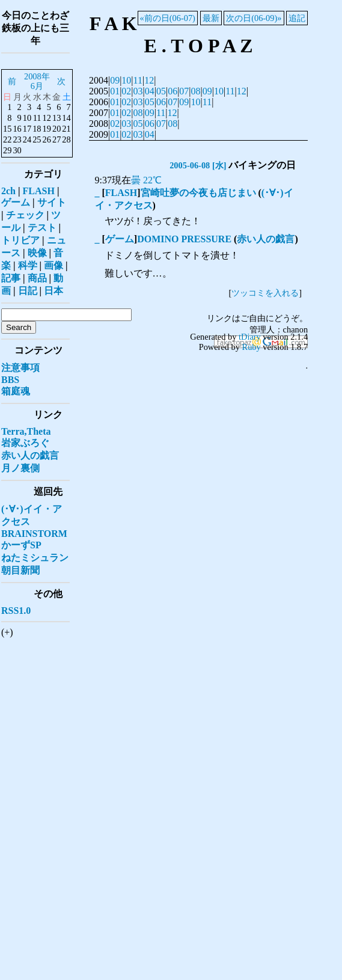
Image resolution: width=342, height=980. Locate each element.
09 (115, 80)
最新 (211, 18)
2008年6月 (37, 81)
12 (149, 80)
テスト (42, 228)
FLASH (121, 193)
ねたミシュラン (35, 558)
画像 (53, 265)
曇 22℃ (146, 180)
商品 (37, 278)
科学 (28, 265)
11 (138, 80)
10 (126, 80)
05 (161, 91)
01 (115, 91)
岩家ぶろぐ (25, 443)
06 (173, 91)
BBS (10, 380)
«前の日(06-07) (168, 18)
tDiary (250, 337)
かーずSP (21, 545)
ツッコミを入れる (265, 293)
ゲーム (120, 239)
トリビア (20, 240)
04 (150, 91)
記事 (11, 278)
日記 (28, 291)
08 (196, 91)
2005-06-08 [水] (198, 165)
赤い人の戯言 (266, 239)
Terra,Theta (26, 431)
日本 (53, 291)
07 (184, 91)
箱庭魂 (16, 391)
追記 (297, 18)
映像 (37, 253)
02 (126, 91)
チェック (25, 215)
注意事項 (20, 368)
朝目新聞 (20, 570)
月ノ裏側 (20, 468)
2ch (8, 191)
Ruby (252, 347)
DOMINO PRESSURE (184, 239)
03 (138, 91)
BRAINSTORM (34, 534)
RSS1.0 (16, 611)
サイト (52, 202)
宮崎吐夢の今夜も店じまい (198, 193)
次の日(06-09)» (254, 18)
